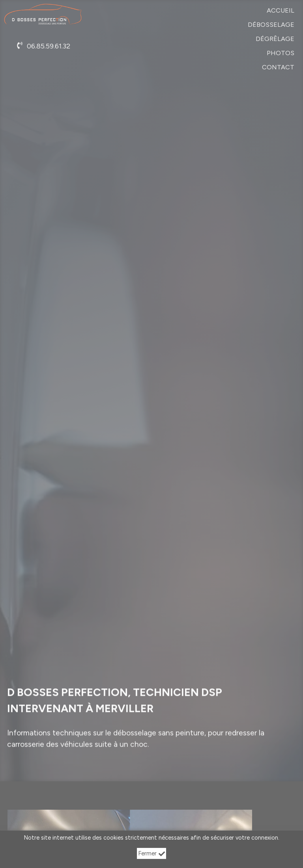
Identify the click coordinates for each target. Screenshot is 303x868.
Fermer (152, 853)
